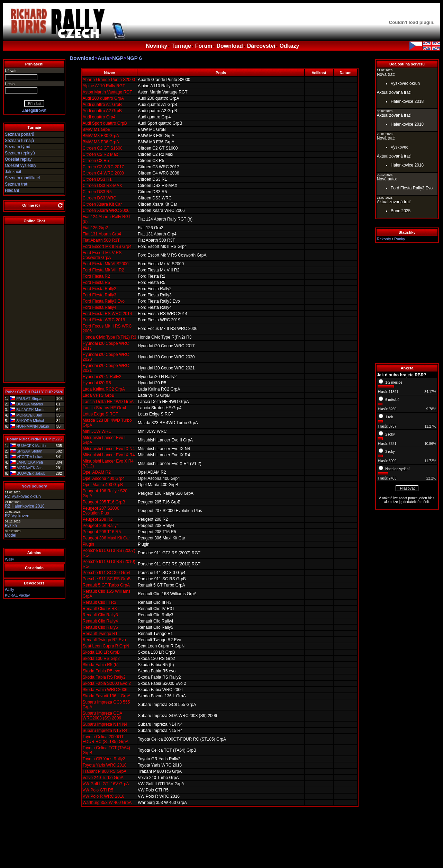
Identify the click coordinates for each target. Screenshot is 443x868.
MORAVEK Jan (29, 415)
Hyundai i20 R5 (97, 383)
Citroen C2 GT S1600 (103, 148)
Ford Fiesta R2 (96, 276)
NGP (118, 58)
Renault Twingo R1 (100, 634)
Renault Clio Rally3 (100, 615)
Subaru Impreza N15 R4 (105, 731)
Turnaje (181, 46)
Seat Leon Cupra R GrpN (106, 646)
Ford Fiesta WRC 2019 (104, 320)
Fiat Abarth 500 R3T (101, 240)
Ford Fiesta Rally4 (100, 307)
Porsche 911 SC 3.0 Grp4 (106, 573)
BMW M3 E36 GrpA (101, 142)
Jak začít (13, 172)
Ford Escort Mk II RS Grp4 (107, 247)
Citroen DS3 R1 (97, 179)
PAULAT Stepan (30, 399)
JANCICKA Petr (30, 462)
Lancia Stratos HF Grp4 (105, 408)
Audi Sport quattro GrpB (105, 123)
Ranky (400, 239)
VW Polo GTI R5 (98, 790)
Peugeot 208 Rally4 (101, 526)
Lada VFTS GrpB (99, 395)
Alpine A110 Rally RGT (104, 86)
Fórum (204, 46)
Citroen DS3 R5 (97, 192)
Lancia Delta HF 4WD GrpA (108, 402)
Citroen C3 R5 (96, 161)
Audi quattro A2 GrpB (102, 111)
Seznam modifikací (22, 178)
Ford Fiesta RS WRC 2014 (107, 314)
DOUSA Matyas (30, 404)
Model (11, 535)
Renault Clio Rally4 (100, 621)
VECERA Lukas (30, 457)
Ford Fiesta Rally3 (100, 295)
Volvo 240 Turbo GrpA (103, 778)
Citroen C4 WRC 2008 (103, 173)
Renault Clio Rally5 (100, 627)
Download (229, 46)
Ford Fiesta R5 (96, 283)
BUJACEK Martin (31, 410)
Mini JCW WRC (97, 431)
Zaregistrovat (34, 110)
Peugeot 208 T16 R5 (102, 532)
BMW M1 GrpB (97, 129)
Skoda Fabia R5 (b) (101, 665)
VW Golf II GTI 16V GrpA (106, 784)
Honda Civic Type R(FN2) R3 (110, 337)
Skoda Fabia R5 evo (102, 671)
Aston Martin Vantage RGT (107, 92)
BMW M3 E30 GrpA (101, 136)
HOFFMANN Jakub (33, 426)
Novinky (156, 46)
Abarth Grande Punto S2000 (109, 80)
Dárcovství (261, 46)
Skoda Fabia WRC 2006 (105, 690)
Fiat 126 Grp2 (95, 228)
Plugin (88, 544)
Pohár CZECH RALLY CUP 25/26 (34, 392)
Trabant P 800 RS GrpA (105, 771)
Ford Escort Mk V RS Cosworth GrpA (102, 255)
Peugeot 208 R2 (98, 519)
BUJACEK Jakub (31, 473)
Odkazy (289, 46)
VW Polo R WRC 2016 (104, 796)
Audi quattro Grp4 (99, 117)
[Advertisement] (407, 303)
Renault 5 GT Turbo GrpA (106, 585)
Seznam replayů (20, 153)
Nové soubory (34, 486)
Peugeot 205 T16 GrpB (104, 502)
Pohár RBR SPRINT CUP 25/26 (34, 439)
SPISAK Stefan (30, 451)
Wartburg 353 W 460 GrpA (107, 803)
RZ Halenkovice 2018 (25, 506)
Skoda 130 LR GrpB (101, 652)
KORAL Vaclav (17, 595)
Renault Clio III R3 (100, 602)
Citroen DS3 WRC (100, 198)
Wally (9, 559)
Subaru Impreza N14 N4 (105, 724)
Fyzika (11, 526)
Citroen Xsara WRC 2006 (106, 211)
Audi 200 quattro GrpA (103, 98)
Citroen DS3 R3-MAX (102, 186)
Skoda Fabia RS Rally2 (104, 677)
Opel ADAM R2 (97, 472)
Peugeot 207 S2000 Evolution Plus (101, 511)
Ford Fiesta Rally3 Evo (104, 301)
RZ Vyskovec (17, 516)
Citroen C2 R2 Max (100, 154)
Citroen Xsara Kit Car (102, 204)
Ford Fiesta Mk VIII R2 (103, 270)
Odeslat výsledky (21, 165)
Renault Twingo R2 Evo (104, 640)
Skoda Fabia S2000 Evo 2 (107, 683)
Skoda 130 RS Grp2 (101, 659)
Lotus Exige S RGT (101, 414)
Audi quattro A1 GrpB (102, 105)
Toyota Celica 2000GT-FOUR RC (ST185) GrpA (106, 739)
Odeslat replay (18, 159)
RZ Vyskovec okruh (23, 496)
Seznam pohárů (20, 134)
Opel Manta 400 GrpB (103, 485)
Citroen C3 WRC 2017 (103, 167)
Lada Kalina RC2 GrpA (104, 389)
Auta (103, 58)
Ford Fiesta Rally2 (100, 289)
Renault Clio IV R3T (101, 609)
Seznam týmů (17, 147)
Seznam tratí (17, 184)
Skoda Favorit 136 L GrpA (107, 696)
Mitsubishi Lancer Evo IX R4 (109, 455)
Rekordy (384, 239)
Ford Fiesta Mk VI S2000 (106, 264)
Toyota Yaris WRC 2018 (105, 765)
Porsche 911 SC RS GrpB (107, 579)
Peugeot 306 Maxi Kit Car (106, 538)
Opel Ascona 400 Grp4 (104, 478)
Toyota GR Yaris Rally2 (104, 759)
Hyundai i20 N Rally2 (102, 377)
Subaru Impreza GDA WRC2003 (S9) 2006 (102, 716)
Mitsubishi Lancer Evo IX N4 (109, 449)
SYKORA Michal (30, 421)
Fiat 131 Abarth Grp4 (102, 234)
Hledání (12, 190)
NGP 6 (134, 58)
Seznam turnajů (19, 141)
